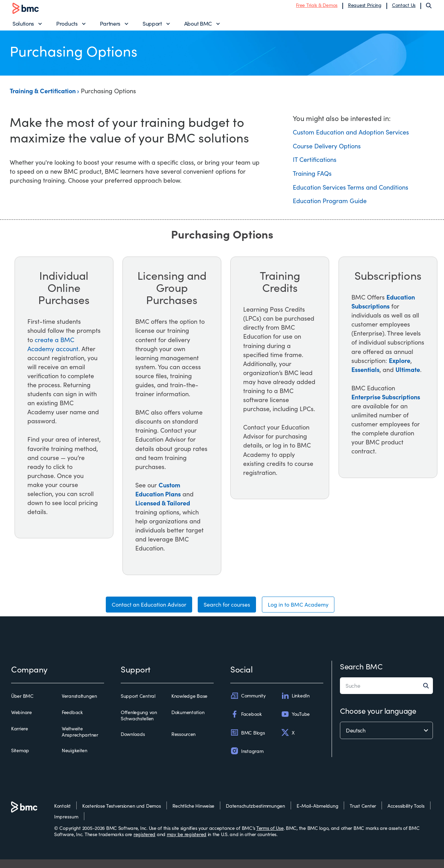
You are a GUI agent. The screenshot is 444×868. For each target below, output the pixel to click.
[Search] (429, 8)
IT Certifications (315, 165)
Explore (400, 366)
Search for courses (228, 612)
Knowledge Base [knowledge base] (189, 705)
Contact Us (404, 8)
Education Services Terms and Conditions (351, 193)
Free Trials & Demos (317, 8)
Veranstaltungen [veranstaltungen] (79, 705)
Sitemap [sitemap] (20, 759)
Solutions (23, 26)
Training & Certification (43, 97)
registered (144, 843)
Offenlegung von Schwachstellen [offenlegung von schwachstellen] (139, 724)
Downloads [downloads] (133, 743)
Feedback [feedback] (72, 721)
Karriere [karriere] (20, 737)
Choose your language (378, 719)
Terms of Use (270, 837)
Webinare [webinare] (22, 721)
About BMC (198, 26)
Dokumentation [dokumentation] (188, 721)
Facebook (246, 723)
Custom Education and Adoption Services (351, 138)
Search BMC (361, 675)
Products (67, 26)
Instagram (247, 760)
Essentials (365, 375)
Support (152, 26)
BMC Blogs (247, 741)
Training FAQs (312, 179)
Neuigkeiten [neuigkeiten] (75, 759)
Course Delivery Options (327, 151)
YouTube (295, 723)
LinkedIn (295, 704)
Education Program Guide (330, 207)
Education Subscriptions (383, 307)
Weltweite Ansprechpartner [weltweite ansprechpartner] (80, 740)
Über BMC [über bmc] (22, 705)
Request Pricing (365, 8)
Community (248, 704)
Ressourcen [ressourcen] (183, 743)
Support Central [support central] (138, 705)
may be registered (187, 843)
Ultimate (408, 375)
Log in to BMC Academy (307, 612)
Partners (110, 26)
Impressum (66, 825)
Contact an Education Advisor (140, 612)
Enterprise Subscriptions (386, 402)
